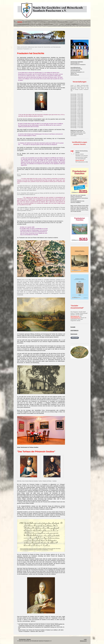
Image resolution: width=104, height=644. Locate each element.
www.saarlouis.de (75, 316)
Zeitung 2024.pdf (80, 160)
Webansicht (83, 641)
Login (85, 639)
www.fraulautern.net (76, 318)
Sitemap (29, 639)
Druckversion (22, 639)
